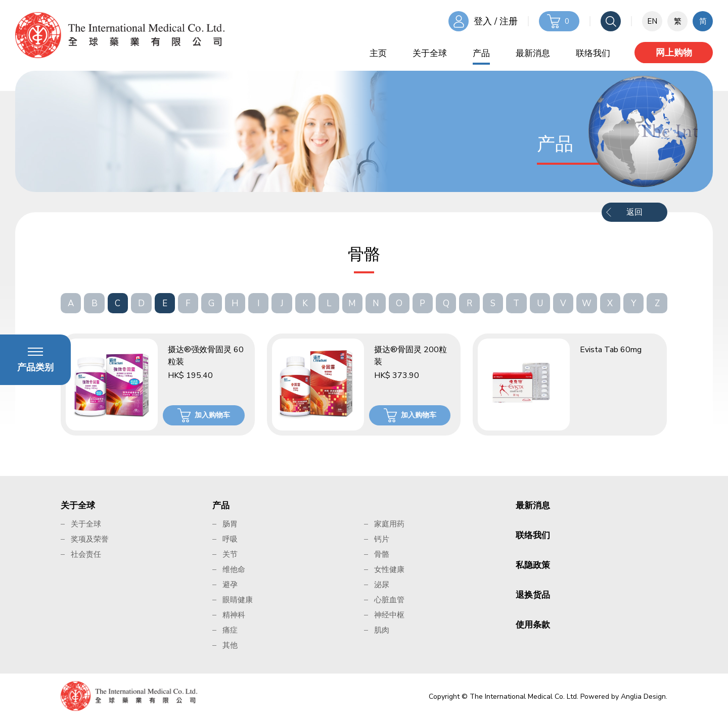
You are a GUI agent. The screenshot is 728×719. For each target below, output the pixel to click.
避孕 (230, 585)
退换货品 (533, 595)
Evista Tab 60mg (611, 350)
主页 (378, 53)
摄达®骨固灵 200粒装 (411, 356)
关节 (230, 554)
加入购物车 (212, 415)
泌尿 (382, 585)
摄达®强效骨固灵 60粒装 (206, 356)
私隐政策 (533, 565)
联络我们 (593, 53)
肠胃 (230, 524)
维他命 (234, 569)
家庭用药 (389, 524)
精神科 (234, 615)
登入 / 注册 (496, 21)
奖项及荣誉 (90, 539)
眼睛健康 (238, 600)
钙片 (382, 539)
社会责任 (86, 554)
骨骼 (382, 554)
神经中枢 (389, 615)
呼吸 (230, 539)
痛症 (230, 630)
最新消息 (533, 53)
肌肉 (382, 630)
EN (652, 21)
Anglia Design (643, 697)
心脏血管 (389, 600)
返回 (634, 212)
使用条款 (533, 625)
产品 (481, 53)
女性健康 (389, 569)
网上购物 (674, 53)
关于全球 (430, 53)
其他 (230, 645)
